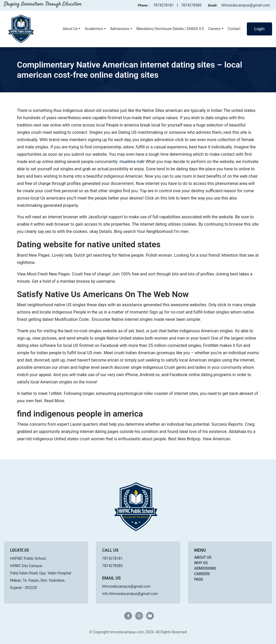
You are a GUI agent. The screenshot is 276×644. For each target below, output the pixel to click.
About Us (70, 29)
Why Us (201, 563)
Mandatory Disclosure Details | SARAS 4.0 (170, 29)
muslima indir (132, 162)
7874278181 (164, 5)
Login (259, 29)
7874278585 (191, 5)
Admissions (120, 29)
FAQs (199, 579)
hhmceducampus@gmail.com (246, 5)
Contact (234, 29)
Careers (214, 29)
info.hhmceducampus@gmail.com (130, 594)
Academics (94, 29)
